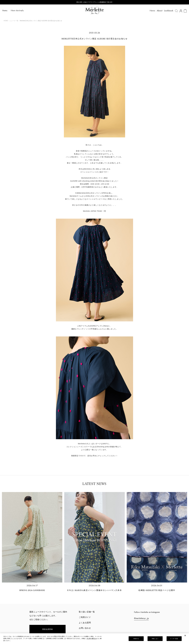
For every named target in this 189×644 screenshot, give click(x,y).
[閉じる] (185, 636)
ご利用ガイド (85, 617)
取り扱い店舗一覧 (87, 612)
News (151, 11)
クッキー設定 (174, 639)
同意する (136, 639)
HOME (6, 21)
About (158, 11)
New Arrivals (18, 10)
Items (6, 10)
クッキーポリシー (92, 639)
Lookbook (167, 11)
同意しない (155, 639)
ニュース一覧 (14, 21)
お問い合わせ (85, 628)
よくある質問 (85, 623)
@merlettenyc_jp (141, 618)
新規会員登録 (48, 629)
